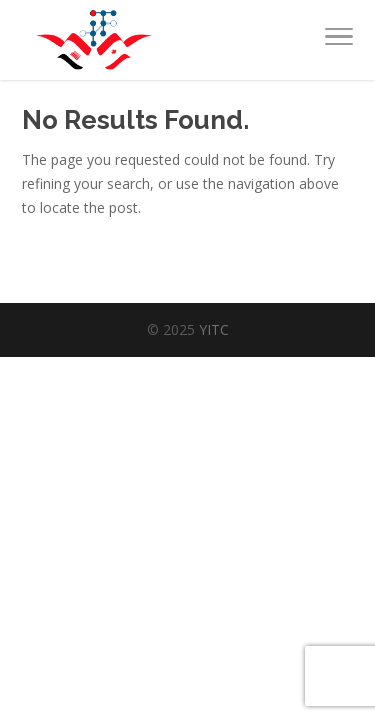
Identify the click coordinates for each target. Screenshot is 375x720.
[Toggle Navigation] (339, 40)
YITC (214, 329)
